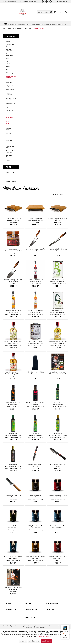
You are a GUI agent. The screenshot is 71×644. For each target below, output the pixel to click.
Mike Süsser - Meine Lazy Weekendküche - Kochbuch (58, 373)
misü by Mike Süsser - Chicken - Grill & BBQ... (35, 558)
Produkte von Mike (10, 123)
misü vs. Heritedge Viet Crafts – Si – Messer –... (58, 250)
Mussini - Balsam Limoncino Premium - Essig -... (58, 342)
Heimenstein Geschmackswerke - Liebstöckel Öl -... (58, 404)
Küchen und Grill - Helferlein (11, 151)
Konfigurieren (47, 641)
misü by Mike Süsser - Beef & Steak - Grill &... (58, 558)
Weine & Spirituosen (9, 55)
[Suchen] (51, 12)
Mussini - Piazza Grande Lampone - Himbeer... (35, 281)
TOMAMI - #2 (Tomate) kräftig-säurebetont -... (35, 404)
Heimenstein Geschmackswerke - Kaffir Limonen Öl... (13, 435)
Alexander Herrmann (9, 94)
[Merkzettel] (55, 12)
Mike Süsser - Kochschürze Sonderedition (35, 373)
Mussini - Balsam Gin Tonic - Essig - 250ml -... (13, 342)
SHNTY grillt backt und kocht (11, 99)
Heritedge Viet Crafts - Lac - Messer (36, 465)
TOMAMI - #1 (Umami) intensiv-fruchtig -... (13, 404)
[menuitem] (45, 12)
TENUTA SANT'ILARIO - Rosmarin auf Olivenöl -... (58, 311)
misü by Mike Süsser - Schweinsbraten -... (36, 496)
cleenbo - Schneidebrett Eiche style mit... (58, 219)
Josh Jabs (8, 133)
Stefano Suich (10, 114)
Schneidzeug (10, 73)
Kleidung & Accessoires (9, 156)
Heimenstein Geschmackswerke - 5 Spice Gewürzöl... (13, 465)
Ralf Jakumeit (10, 86)
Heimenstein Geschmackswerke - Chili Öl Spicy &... (13, 250)
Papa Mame (9, 107)
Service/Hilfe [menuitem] (61, 2)
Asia (7, 70)
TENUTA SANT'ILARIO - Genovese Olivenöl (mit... (35, 342)
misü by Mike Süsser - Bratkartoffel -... (13, 527)
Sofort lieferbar (11, 173)
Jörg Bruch (9, 140)
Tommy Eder (10, 110)
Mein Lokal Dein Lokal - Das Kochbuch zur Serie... (13, 588)
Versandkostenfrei (12, 181)
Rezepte (8, 160)
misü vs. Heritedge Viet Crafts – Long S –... (35, 250)
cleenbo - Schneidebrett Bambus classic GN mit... (35, 219)
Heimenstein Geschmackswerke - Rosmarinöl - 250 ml (35, 435)
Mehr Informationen (45, 636)
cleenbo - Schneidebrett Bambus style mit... (13, 219)
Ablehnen (23, 641)
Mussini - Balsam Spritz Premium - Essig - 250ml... (13, 373)
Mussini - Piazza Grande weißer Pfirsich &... (35, 311)
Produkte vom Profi (10, 147)
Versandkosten (28, 626)
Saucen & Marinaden (9, 50)
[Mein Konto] (59, 12)
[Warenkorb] (65, 12)
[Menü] (68, 626)
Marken (8, 41)
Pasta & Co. (9, 59)
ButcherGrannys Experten (11, 77)
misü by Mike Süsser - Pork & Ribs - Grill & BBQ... (58, 496)
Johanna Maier (10, 137)
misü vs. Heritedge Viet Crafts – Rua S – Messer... (13, 281)
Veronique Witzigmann (9, 129)
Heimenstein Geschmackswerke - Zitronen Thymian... (58, 435)
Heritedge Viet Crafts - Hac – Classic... (13, 496)
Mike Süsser (10, 117)
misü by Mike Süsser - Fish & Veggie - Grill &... (13, 558)
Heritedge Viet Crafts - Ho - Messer (58, 465)
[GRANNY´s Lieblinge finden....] (45, 12)
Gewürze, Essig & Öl (11, 45)
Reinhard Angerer (11, 89)
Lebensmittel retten (10, 63)
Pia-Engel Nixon (10, 103)
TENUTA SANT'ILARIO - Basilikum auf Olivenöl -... (58, 281)
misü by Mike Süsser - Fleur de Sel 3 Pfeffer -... (58, 527)
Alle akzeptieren (34, 641)
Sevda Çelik (9, 82)
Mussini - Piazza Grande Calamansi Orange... (13, 311)
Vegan (8, 67)
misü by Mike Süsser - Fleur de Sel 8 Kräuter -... (36, 527)
